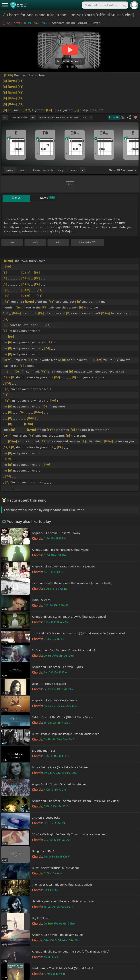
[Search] (124, 5)
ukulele (36, 170)
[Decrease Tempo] (5, 117)
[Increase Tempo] (33, 117)
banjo (61, 170)
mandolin (48, 170)
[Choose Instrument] (83, 170)
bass (74, 170)
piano (23, 170)
